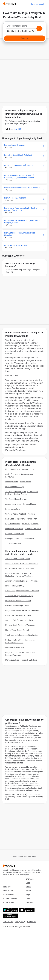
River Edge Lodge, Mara (15, 519)
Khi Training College (30, 524)
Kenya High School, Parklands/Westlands (22, 610)
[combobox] (24, 27)
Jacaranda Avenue (13, 504)
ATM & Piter (32, 519)
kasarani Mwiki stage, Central (17, 606)
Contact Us (31, 922)
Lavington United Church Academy (20, 539)
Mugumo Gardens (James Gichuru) (20, 469)
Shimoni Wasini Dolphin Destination (20, 514)
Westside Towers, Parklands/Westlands (22, 564)
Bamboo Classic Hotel (15, 534)
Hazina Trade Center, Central (17, 630)
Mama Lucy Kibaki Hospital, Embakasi (21, 660)
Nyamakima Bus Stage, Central (18, 601)
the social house (29, 504)
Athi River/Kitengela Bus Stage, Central (21, 581)
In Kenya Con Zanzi (33, 529)
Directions (30, 902)
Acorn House (25, 482)
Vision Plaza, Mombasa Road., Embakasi (22, 591)
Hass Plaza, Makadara (15, 648)
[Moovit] (10, 4)
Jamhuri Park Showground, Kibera (19, 620)
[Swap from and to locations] (39, 29)
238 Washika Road (13, 543)
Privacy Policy (20, 922)
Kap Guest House (13, 524)
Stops (28, 895)
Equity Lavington (12, 509)
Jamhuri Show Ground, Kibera (18, 559)
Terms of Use (8, 922)
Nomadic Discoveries (14, 529)
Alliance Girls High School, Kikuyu (19, 596)
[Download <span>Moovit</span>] (37, 4)
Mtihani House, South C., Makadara (20, 568)
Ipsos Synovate (12, 482)
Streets (29, 891)
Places (28, 887)
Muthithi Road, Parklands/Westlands (20, 625)
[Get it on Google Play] (10, 910)
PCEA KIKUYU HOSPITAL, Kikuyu (19, 615)
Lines (28, 883)
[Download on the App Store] (26, 910)
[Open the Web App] (10, 916)
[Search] (24, 38)
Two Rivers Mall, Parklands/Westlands (21, 635)
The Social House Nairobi (16, 499)
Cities (28, 898)
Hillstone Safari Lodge (14, 487)
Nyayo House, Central (14, 586)
